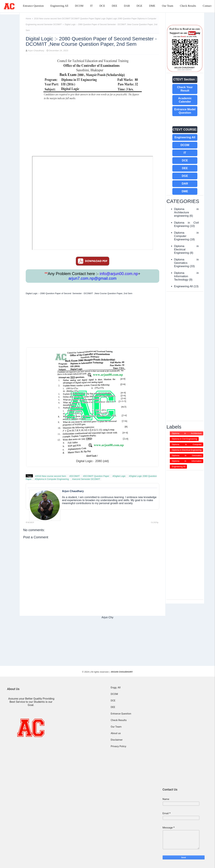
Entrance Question (33, 6)
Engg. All (116, 687)
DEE (114, 6)
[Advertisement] (92, 130)
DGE (139, 6)
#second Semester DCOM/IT (86, 479)
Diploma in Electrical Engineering (187, 450)
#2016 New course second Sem (51, 476)
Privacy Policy (118, 746)
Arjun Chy (107, 617)
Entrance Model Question (185, 111)
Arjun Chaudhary (36, 51)
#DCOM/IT (75, 476)
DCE (102, 6)
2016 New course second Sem (48, 19)
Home (28, 19)
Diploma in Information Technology (186, 276)
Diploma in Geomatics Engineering (186, 263)
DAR (127, 6)
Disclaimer (117, 740)
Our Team (168, 6)
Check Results (188, 6)
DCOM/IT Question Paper (83, 19)
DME (152, 6)
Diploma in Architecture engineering (186, 212)
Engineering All (59, 6)
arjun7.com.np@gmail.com (93, 278)
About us (116, 733)
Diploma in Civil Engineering (186, 224)
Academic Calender (185, 100)
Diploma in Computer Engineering (187, 445)
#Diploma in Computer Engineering (52, 479)
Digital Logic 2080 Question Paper (122, 19)
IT (91, 6)
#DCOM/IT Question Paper (96, 476)
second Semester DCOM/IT (50, 24)
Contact (207, 6)
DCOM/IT (67, 19)
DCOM (79, 6)
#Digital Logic (119, 476)
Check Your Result (185, 89)
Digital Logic (101, 19)
